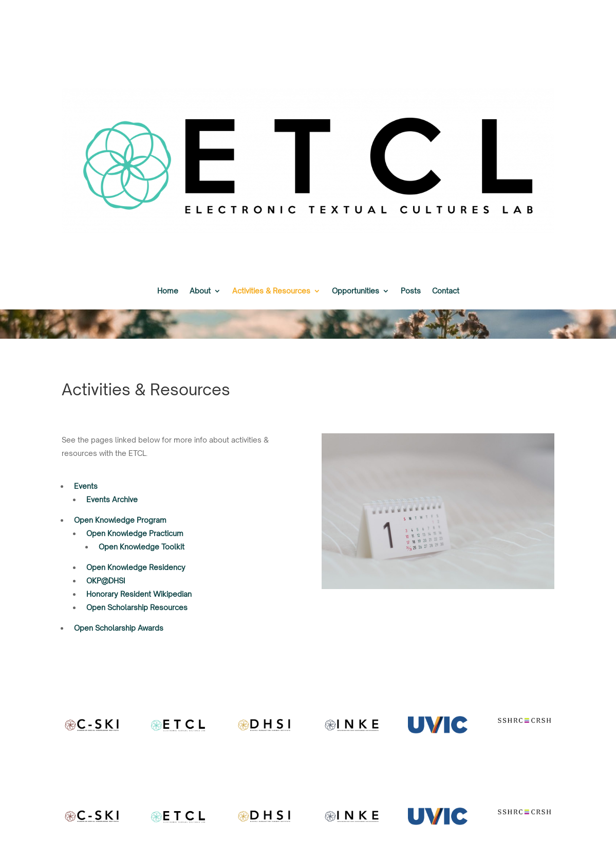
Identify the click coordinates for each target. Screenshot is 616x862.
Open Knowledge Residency (136, 567)
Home (168, 291)
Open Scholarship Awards (119, 628)
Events (86, 486)
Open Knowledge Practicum (135, 533)
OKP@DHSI (106, 581)
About (200, 291)
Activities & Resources (271, 291)
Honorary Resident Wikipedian (139, 594)
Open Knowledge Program (120, 520)
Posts (411, 291)
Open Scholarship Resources (137, 607)
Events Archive (112, 499)
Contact (446, 291)
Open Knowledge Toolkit (142, 547)
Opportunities (356, 291)
